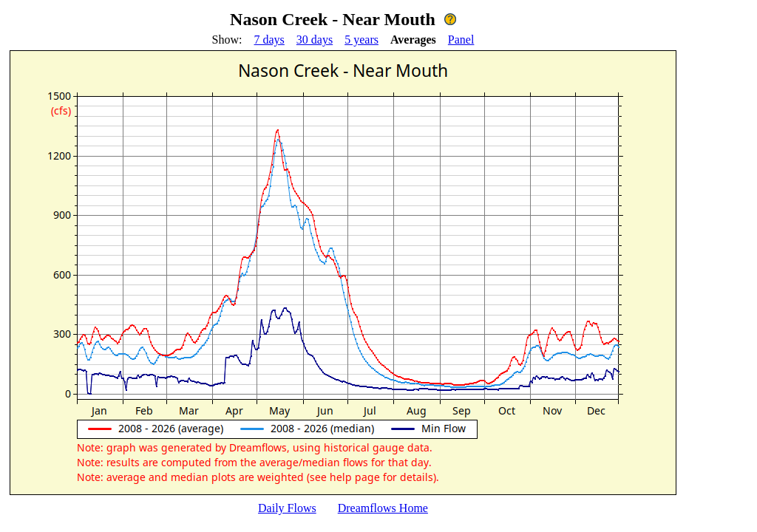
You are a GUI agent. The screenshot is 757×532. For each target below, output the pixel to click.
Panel (461, 40)
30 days (315, 40)
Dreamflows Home (383, 508)
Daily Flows (287, 508)
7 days (269, 40)
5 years (361, 40)
